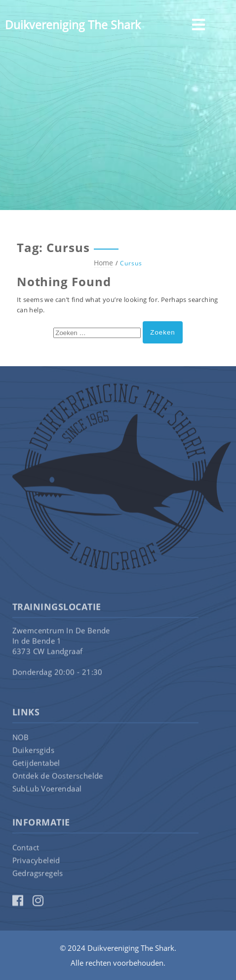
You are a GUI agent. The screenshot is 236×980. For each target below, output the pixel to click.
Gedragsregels (38, 875)
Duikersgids (33, 752)
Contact (26, 849)
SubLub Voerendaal (47, 790)
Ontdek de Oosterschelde (58, 777)
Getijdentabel (36, 765)
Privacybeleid (36, 862)
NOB (21, 739)
